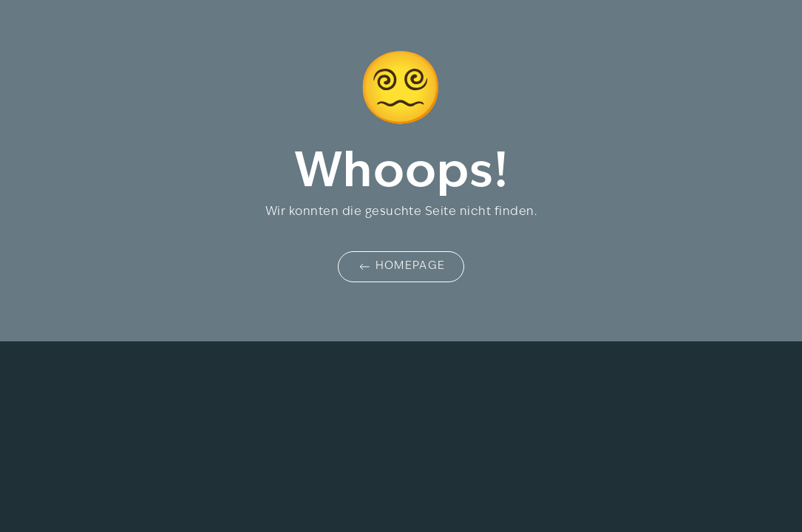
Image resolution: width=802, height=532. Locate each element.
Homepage (401, 267)
